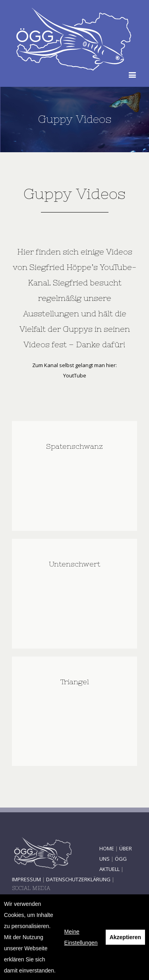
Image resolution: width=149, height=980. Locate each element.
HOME (107, 848)
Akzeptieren (125, 937)
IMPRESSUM (26, 879)
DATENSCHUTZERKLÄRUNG (78, 879)
